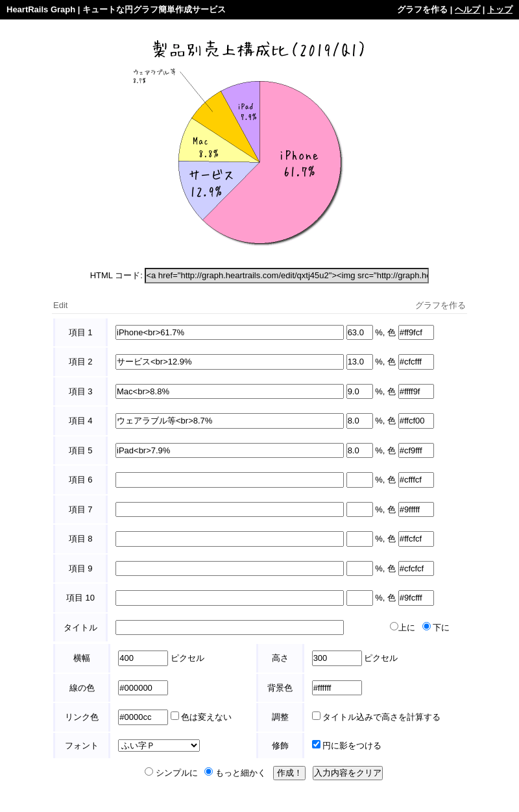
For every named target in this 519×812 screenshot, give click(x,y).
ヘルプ (467, 9)
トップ (500, 9)
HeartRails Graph (41, 9)
